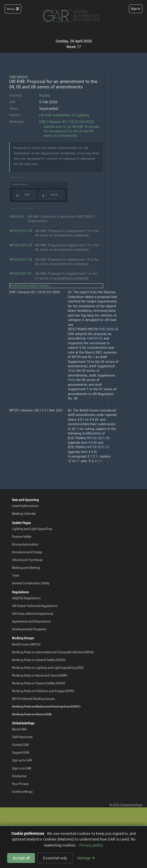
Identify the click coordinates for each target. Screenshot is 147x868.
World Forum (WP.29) (26, 645)
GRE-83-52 (17, 216)
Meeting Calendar (24, 514)
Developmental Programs (29, 629)
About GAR (19, 729)
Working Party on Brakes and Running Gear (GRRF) (46, 707)
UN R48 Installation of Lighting (64, 115)
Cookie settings (22, 792)
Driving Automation (25, 544)
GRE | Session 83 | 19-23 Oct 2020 (66, 122)
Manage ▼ (86, 858)
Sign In (136, 9)
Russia (45, 95)
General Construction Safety (31, 583)
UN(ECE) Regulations (26, 598)
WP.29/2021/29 (21, 245)
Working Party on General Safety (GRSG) (39, 660)
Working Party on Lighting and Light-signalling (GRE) (48, 668)
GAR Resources (22, 737)
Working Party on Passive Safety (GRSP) (39, 683)
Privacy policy (91, 845)
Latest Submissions (25, 506)
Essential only (55, 858)
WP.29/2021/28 (21, 231)
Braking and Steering (26, 568)
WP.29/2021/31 (21, 274)
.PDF (27, 195)
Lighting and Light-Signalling (32, 529)
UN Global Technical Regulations (35, 606)
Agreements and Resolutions (31, 622)
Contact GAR (20, 745)
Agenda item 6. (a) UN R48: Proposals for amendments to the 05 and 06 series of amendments (72, 131)
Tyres (16, 576)
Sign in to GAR (22, 768)
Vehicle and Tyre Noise (27, 560)
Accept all (21, 858)
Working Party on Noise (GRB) (32, 714)
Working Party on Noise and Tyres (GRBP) (40, 676)
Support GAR (21, 753)
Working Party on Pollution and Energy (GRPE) (43, 691)
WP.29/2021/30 (21, 259)
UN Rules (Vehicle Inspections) (33, 614)
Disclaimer (19, 776)
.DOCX (54, 195)
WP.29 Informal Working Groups (33, 699)
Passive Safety (22, 537)
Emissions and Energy (27, 552)
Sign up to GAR (22, 760)
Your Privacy (20, 784)
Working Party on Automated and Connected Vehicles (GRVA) (53, 652)
